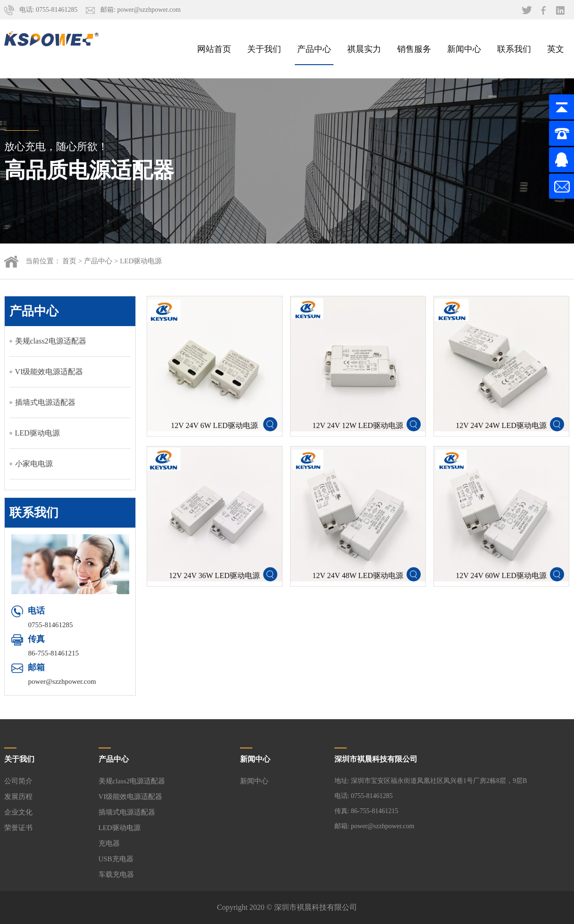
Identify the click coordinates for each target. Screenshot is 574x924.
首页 (69, 261)
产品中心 (314, 49)
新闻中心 (464, 49)
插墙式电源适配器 (45, 402)
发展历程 (18, 797)
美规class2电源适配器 (51, 341)
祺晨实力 (364, 49)
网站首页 (214, 49)
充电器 (109, 843)
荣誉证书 (18, 828)
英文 (556, 49)
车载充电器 (116, 874)
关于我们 (264, 49)
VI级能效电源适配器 (49, 372)
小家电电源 (34, 464)
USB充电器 (116, 859)
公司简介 (18, 781)
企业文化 (18, 812)
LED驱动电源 (141, 261)
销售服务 (414, 49)
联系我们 (514, 49)
